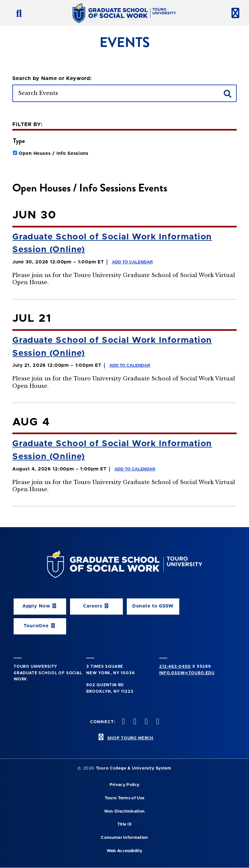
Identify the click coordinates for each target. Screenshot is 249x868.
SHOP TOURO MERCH (130, 738)
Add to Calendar (132, 262)
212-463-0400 (175, 666)
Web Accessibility (124, 851)
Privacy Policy (124, 785)
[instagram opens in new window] (134, 722)
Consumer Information (124, 838)
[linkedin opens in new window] (157, 722)
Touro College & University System (134, 768)
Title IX (125, 824)
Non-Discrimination (125, 811)
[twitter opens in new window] (123, 722)
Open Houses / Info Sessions (54, 154)
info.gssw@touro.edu (187, 673)
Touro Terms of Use (125, 798)
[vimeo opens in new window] (146, 722)
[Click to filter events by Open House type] (15, 153)
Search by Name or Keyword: (52, 78)
